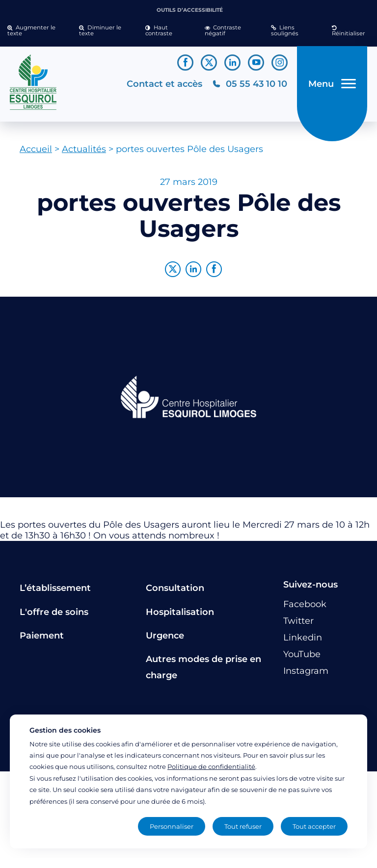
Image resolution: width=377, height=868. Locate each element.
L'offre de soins (54, 612)
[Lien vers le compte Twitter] (209, 63)
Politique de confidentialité (211, 766)
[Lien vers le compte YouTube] (256, 63)
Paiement (42, 636)
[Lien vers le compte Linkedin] (232, 63)
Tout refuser (243, 826)
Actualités (84, 149)
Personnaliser (172, 826)
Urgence (165, 636)
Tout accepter (314, 826)
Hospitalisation (180, 612)
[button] (36, 31)
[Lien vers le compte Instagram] (280, 63)
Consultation (175, 588)
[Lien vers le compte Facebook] (185, 63)
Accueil (36, 149)
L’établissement (55, 588)
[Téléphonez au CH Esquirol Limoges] (250, 84)
